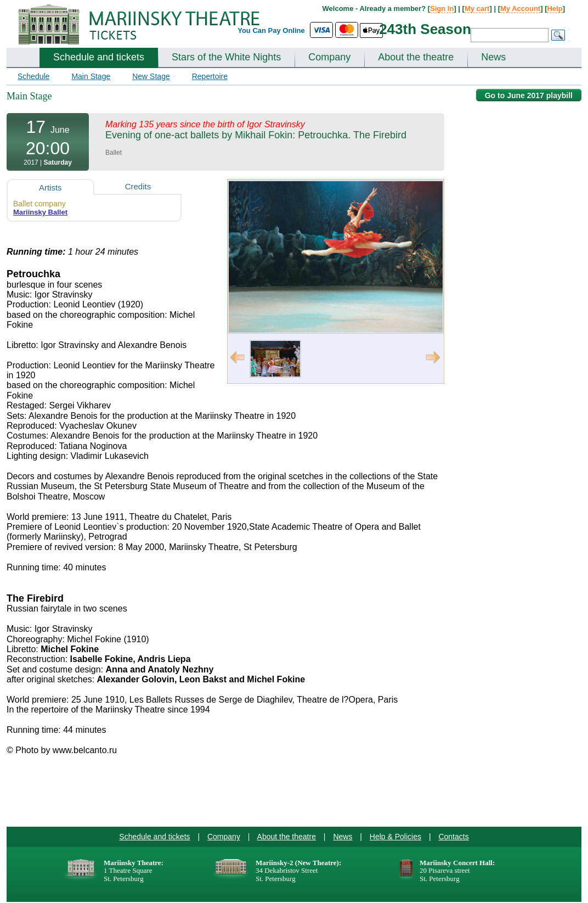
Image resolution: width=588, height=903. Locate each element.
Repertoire (210, 76)
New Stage (151, 76)
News (493, 57)
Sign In (442, 9)
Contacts (453, 837)
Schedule (33, 76)
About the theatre (416, 57)
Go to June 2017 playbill (529, 96)
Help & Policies (395, 837)
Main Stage (91, 76)
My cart (477, 9)
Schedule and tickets (99, 57)
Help (555, 9)
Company (329, 57)
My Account (520, 9)
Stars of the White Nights (226, 57)
